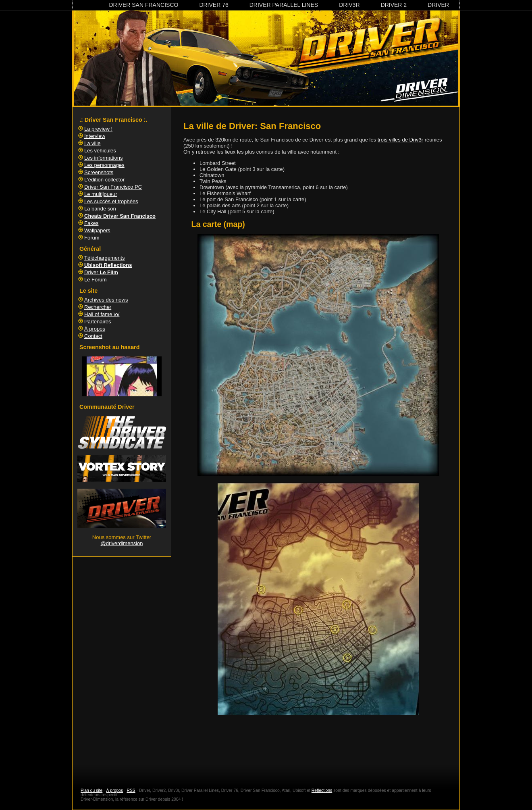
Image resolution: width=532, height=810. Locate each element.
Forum (92, 238)
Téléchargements (104, 258)
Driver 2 (394, 5)
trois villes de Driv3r (400, 140)
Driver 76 (214, 5)
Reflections (322, 790)
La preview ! (98, 129)
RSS (131, 790)
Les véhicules (100, 151)
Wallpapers (97, 230)
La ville (92, 143)
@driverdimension (122, 543)
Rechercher (98, 307)
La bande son (100, 209)
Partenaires (98, 322)
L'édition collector (104, 180)
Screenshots (99, 172)
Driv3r (349, 5)
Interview (95, 136)
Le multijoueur (101, 194)
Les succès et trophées (111, 201)
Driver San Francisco (143, 5)
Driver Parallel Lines (284, 5)
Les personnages (104, 165)
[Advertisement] (318, 745)
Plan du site (91, 790)
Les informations (103, 158)
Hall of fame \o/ (102, 314)
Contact (93, 336)
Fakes (91, 223)
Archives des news (106, 300)
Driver (438, 5)
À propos (95, 329)
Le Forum (96, 280)
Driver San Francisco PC (113, 187)
